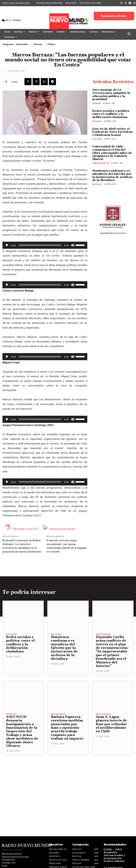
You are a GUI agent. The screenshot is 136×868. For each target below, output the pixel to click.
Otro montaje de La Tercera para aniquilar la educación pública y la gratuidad (110, 92)
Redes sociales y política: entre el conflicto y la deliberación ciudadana (112, 109)
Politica (51, 44)
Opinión (96, 99)
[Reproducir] (7, 245)
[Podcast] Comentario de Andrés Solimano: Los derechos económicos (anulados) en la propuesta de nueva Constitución (22, 546)
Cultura (96, 132)
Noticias (38, 44)
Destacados (22, 44)
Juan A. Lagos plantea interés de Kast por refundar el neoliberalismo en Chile (113, 720)
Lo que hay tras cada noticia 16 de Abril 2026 (114, 856)
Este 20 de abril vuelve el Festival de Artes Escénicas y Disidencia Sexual (111, 126)
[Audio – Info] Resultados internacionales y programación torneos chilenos (113, 843)
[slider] (40, 245)
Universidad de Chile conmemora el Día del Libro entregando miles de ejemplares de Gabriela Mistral (113, 144)
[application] (45, 245)
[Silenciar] (73, 245)
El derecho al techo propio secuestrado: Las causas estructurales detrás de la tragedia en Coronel (66, 546)
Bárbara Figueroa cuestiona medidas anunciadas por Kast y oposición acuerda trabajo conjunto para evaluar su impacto (68, 722)
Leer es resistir (100, 152)
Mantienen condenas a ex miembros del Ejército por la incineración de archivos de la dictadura (111, 164)
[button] (129, 34)
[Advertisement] (68, 770)
